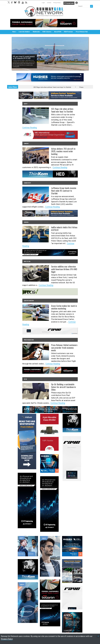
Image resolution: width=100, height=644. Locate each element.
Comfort (26, 143)
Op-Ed (25, 379)
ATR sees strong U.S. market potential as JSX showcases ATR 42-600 (24, 57)
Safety (26, 104)
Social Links (70, 3)
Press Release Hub (82, 32)
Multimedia (36, 32)
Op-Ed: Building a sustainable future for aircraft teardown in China (63, 387)
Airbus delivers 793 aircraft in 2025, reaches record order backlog (63, 151)
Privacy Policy (57, 3)
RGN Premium (68, 32)
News (14, 32)
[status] (98, 636)
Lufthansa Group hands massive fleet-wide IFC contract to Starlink (64, 191)
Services (26, 222)
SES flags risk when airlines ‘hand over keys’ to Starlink (54, 87)
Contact (49, 3)
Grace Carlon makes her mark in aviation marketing (64, 307)
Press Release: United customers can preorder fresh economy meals (64, 348)
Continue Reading (30, 128)
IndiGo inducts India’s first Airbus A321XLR (64, 229)
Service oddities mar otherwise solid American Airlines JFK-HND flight (64, 269)
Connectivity (27, 183)
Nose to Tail (27, 261)
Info (77, 3)
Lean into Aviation (24, 32)
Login (43, 3)
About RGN (58, 32)
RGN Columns (47, 32)
